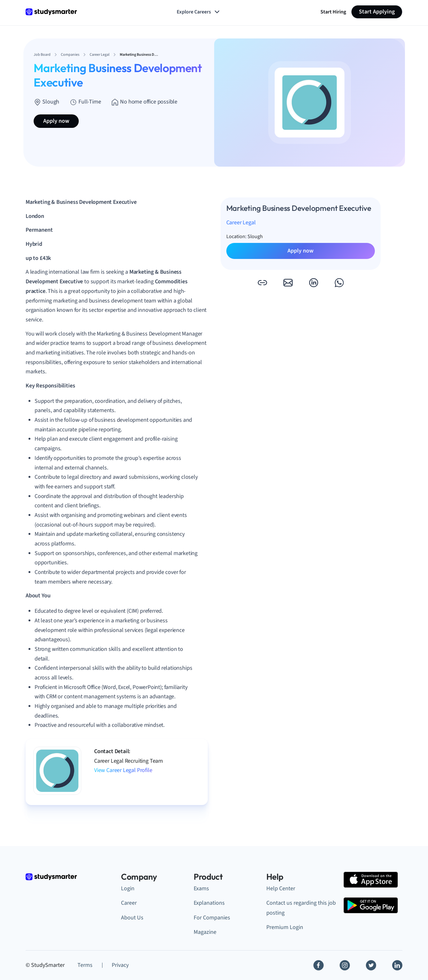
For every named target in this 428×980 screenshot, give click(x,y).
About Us (132, 918)
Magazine (205, 932)
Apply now (56, 121)
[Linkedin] (397, 965)
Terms (85, 965)
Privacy (120, 965)
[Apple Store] (371, 880)
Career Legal (241, 223)
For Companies (212, 918)
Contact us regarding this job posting (301, 908)
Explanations (209, 903)
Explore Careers (199, 12)
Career (129, 903)
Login (128, 889)
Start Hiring (333, 12)
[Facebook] (319, 965)
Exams (201, 889)
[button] (262, 283)
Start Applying (377, 12)
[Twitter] (371, 965)
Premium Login (285, 927)
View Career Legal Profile (123, 770)
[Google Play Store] (371, 905)
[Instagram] (345, 965)
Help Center (281, 889)
